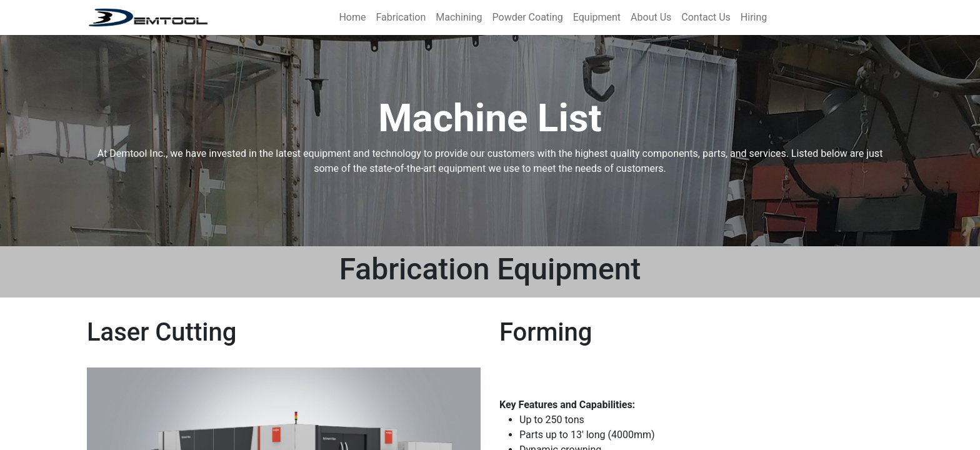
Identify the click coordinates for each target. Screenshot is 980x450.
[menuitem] (352, 17)
